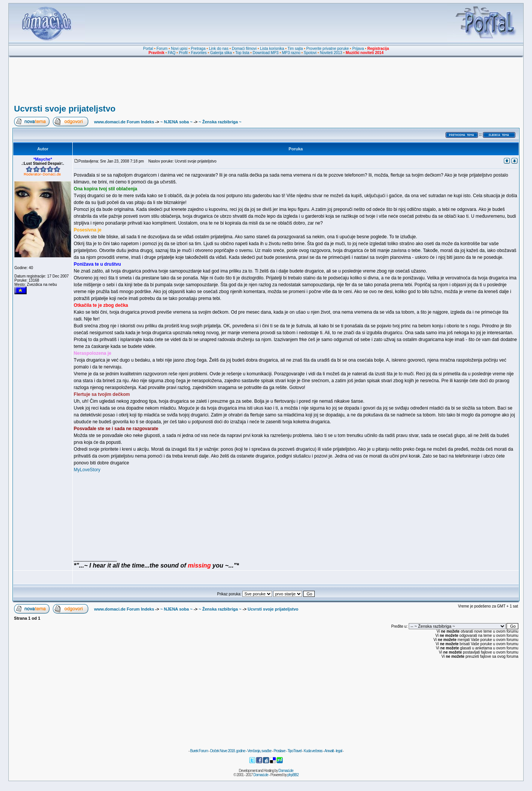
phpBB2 (293, 775)
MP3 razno (291, 53)
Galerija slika (221, 53)
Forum (162, 49)
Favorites (199, 53)
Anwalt (329, 751)
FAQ (172, 53)
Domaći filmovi (244, 49)
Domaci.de (286, 771)
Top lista (242, 53)
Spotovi (310, 53)
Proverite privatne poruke (328, 49)
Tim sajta (295, 49)
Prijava (358, 49)
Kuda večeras (313, 751)
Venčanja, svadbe (259, 751)
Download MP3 (266, 53)
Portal (148, 49)
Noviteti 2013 (331, 53)
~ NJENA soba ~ (176, 122)
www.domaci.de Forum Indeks (124, 122)
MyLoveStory (87, 470)
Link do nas (219, 49)
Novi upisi (179, 49)
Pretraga (198, 49)
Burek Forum (199, 751)
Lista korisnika (272, 49)
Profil (183, 53)
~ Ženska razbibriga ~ (220, 122)
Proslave (280, 751)
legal (339, 751)
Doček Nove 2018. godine (228, 751)
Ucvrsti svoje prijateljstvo (65, 109)
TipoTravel (295, 751)
